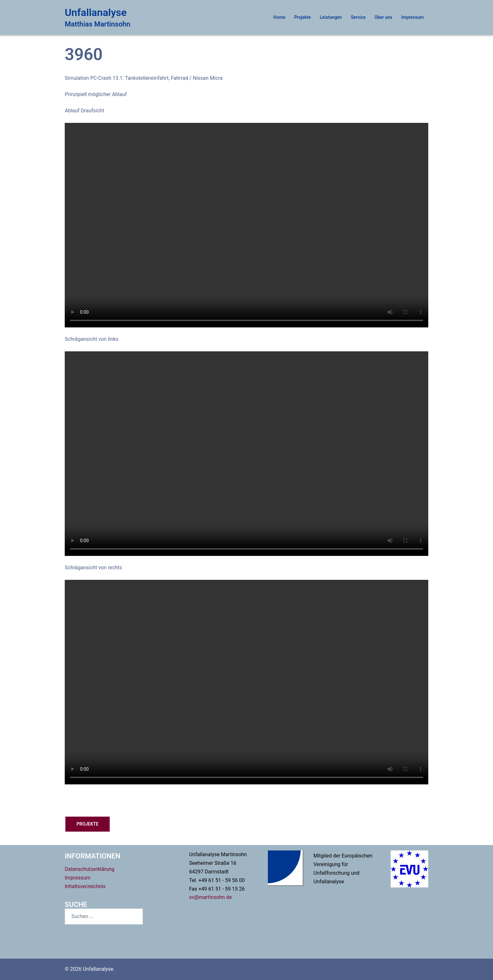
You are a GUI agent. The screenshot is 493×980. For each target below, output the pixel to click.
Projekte (303, 17)
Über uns (384, 17)
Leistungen (331, 17)
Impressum (412, 17)
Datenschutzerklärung (90, 869)
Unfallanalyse (96, 12)
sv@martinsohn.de (210, 897)
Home (279, 17)
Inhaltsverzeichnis (85, 886)
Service (358, 17)
